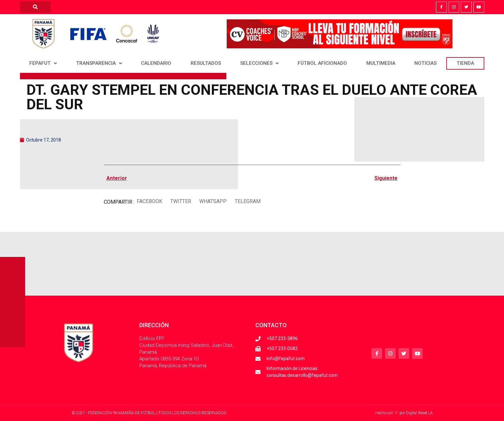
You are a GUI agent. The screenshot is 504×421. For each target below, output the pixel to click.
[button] (150, 201)
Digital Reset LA (419, 413)
